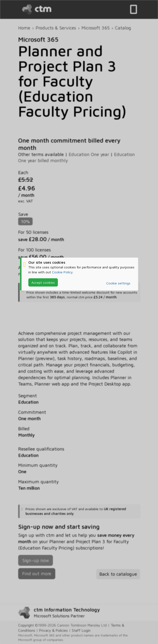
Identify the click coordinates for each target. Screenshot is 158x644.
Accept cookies (43, 282)
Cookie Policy (62, 272)
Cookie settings (118, 283)
